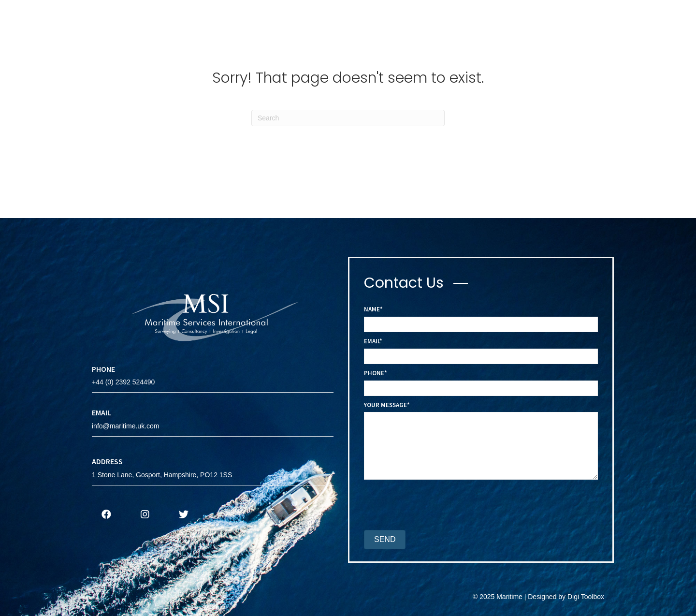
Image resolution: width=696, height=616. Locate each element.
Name (372, 309)
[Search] (348, 118)
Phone (374, 373)
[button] (106, 514)
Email (372, 341)
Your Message (385, 405)
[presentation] (437, 506)
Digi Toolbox (586, 597)
